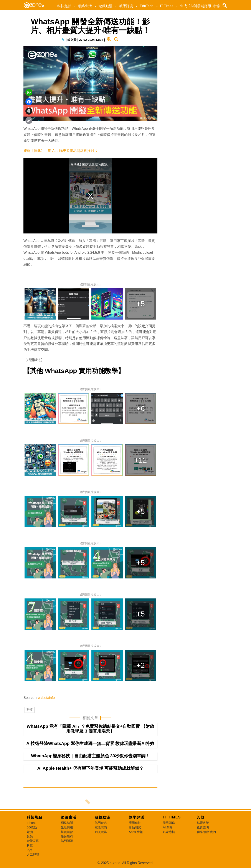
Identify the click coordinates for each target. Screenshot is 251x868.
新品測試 (135, 827)
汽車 (30, 850)
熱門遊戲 (101, 823)
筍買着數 (67, 832)
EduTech (147, 6)
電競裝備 (101, 827)
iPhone (32, 823)
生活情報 (67, 827)
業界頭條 (169, 823)
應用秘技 (135, 823)
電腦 (30, 832)
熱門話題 (67, 841)
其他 (201, 817)
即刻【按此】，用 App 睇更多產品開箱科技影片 (60, 151)
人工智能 (33, 855)
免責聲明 (203, 827)
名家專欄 (169, 832)
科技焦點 (64, 6)
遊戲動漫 (106, 6)
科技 (30, 710)
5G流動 (32, 827)
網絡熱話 (67, 823)
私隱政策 (203, 823)
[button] (75, 6)
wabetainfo (46, 698)
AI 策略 (168, 827)
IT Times (167, 6)
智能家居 (33, 841)
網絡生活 (85, 6)
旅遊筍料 (67, 836)
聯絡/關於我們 (206, 832)
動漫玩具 (101, 832)
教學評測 (126, 6)
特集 (217, 6)
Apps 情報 (136, 832)
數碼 (30, 836)
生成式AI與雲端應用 (196, 6)
